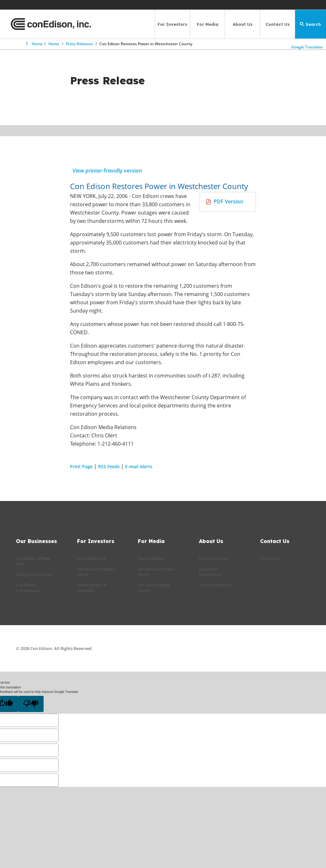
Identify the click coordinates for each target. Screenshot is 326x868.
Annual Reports (91, 558)
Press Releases (79, 44)
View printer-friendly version (107, 171)
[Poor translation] (31, 704)
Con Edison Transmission (28, 588)
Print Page (81, 466)
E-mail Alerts (139, 466)
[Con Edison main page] (51, 24)
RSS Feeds (109, 466)
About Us (243, 24)
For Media (208, 24)
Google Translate (308, 45)
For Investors (172, 24)
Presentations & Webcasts (92, 588)
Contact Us (278, 24)
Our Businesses (213, 558)
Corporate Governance (210, 572)
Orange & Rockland (34, 574)
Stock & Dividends (215, 585)
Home (34, 44)
